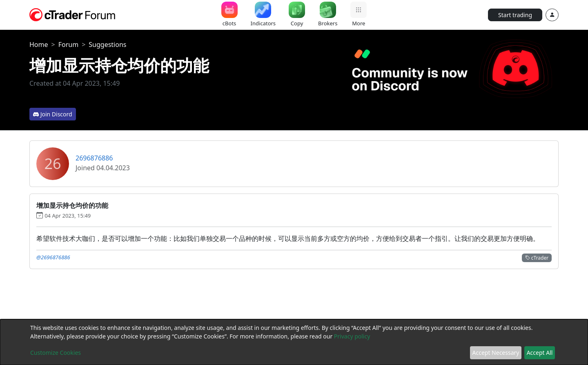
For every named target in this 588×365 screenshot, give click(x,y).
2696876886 (94, 158)
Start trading (515, 15)
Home (39, 45)
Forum (68, 45)
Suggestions (107, 45)
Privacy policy (352, 336)
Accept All (540, 353)
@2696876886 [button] (53, 257)
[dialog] (294, 342)
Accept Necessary (496, 353)
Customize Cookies (56, 353)
